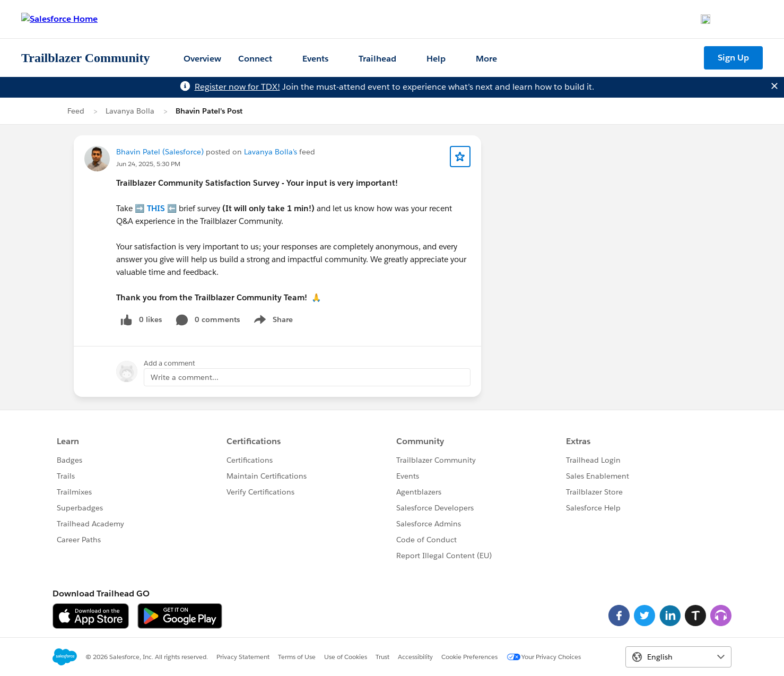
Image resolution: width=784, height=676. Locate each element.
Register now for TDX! (237, 87)
